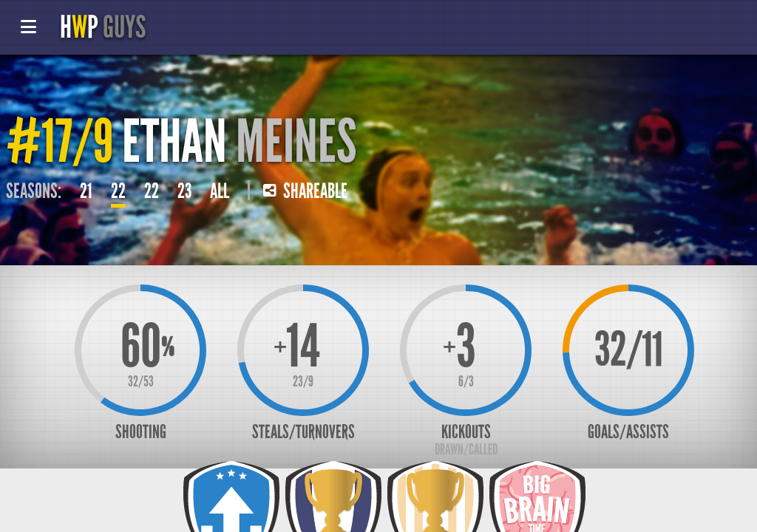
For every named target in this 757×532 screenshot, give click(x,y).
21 (86, 191)
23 (184, 191)
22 (118, 191)
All (220, 191)
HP (103, 27)
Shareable (305, 191)
